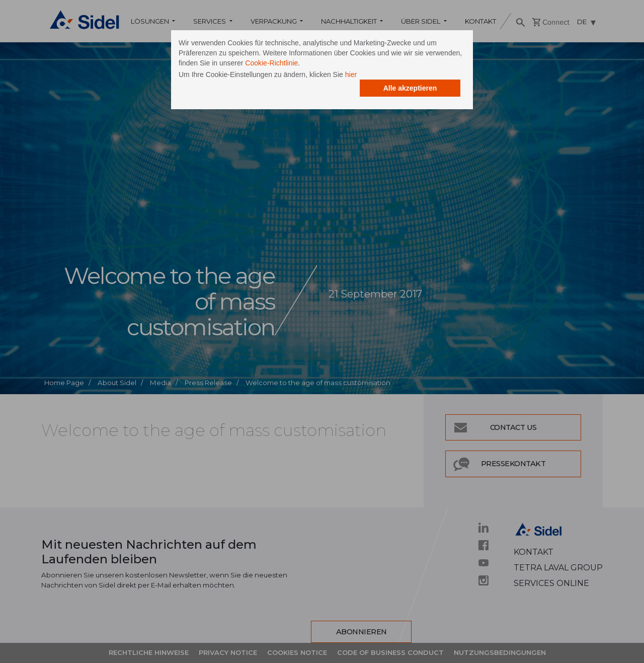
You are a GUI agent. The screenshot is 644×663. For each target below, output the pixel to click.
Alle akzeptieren (410, 88)
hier (351, 75)
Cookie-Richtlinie (271, 63)
